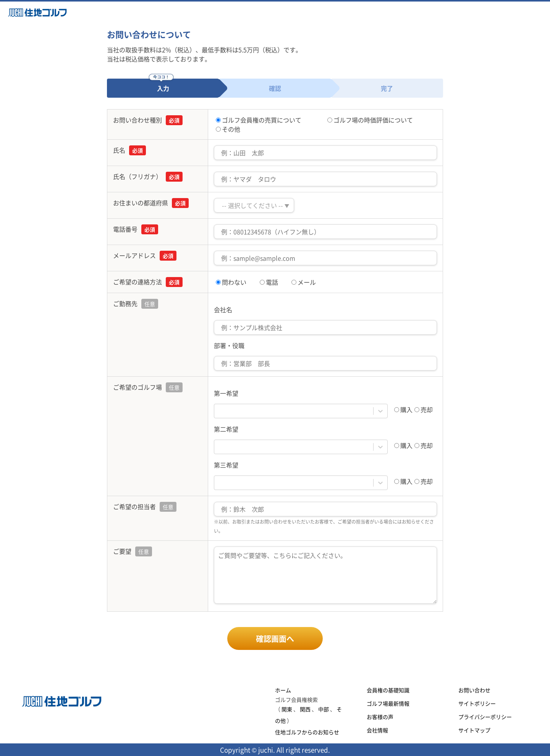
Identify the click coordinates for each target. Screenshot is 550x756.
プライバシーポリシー (485, 717)
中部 (324, 709)
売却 (424, 409)
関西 (305, 709)
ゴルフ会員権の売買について (259, 120)
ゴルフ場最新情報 (388, 703)
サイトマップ (474, 730)
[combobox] (219, 411)
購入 (403, 409)
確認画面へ (275, 639)
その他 (228, 129)
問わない (231, 282)
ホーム (283, 690)
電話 (269, 282)
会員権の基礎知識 (388, 690)
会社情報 (377, 730)
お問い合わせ (474, 690)
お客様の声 (380, 717)
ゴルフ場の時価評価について (370, 120)
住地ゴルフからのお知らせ (307, 732)
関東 (287, 709)
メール (304, 282)
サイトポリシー (477, 703)
